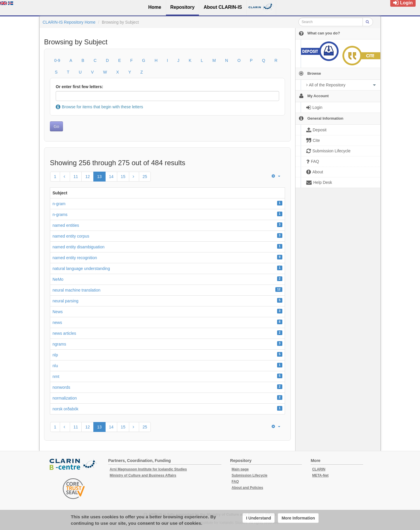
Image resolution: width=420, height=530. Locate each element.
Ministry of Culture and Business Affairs (143, 475)
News (58, 312)
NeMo (58, 279)
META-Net (320, 475)
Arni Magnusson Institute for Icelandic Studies (148, 469)
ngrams (59, 344)
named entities (66, 225)
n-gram (59, 204)
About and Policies (247, 488)
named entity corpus (71, 236)
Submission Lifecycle (250, 475)
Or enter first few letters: (79, 87)
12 (87, 177)
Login (403, 3)
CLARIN (319, 469)
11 (76, 177)
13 (99, 177)
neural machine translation (76, 290)
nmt (56, 376)
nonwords (61, 387)
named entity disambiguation (78, 247)
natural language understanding (81, 269)
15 (123, 177)
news (57, 322)
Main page (240, 469)
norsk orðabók (65, 409)
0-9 (57, 60)
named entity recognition (75, 258)
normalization (65, 398)
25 (145, 177)
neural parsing (65, 301)
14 (111, 177)
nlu (55, 366)
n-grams (60, 215)
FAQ (235, 482)
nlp (55, 355)
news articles (64, 333)
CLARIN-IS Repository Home (69, 22)
